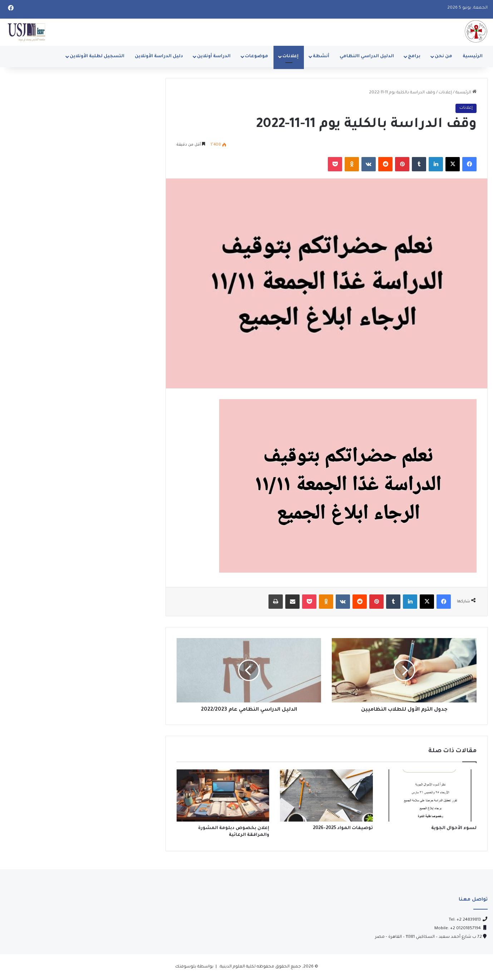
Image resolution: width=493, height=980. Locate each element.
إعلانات (290, 57)
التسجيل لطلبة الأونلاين (97, 57)
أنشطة (321, 57)
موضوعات (257, 57)
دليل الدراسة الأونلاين (159, 57)
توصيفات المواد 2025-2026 (343, 828)
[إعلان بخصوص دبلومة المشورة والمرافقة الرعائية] (223, 796)
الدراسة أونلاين (214, 57)
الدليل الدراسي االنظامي (367, 57)
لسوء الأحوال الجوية (454, 828)
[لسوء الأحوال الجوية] (430, 796)
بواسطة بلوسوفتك (194, 967)
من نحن (443, 57)
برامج (414, 57)
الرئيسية (473, 57)
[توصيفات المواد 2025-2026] (326, 796)
